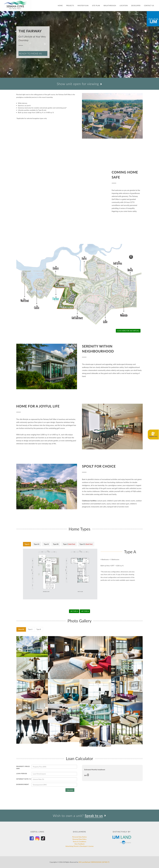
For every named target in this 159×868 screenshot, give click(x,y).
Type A (30, 629)
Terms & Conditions (79, 842)
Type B (39, 629)
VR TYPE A (74, 611)
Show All (21, 629)
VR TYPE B (85, 611)
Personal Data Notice (80, 837)
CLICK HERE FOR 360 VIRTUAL (128, 331)
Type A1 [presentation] (37, 544)
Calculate (70, 790)
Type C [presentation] (69, 544)
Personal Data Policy (80, 839)
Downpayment (23, 784)
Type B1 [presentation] (56, 544)
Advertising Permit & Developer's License (79, 846)
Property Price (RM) (23, 768)
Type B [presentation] (46, 544)
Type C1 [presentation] (86, 544)
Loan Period (22, 774)
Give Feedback (79, 844)
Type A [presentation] (27, 544)
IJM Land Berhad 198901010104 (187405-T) (94, 862)
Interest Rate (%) (24, 779)
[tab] (27, 544)
